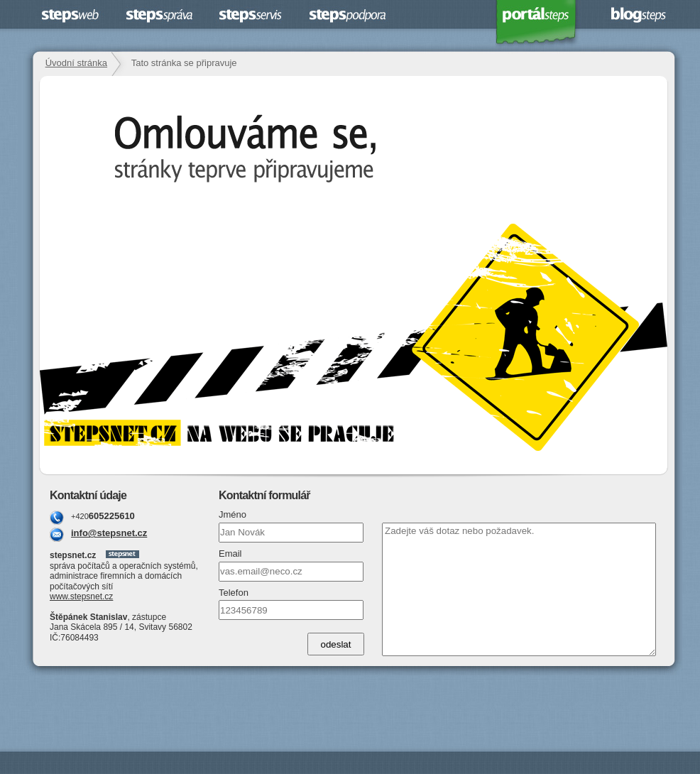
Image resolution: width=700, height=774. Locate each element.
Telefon (234, 593)
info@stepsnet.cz (109, 533)
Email (230, 554)
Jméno (233, 514)
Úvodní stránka (76, 63)
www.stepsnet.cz (81, 596)
